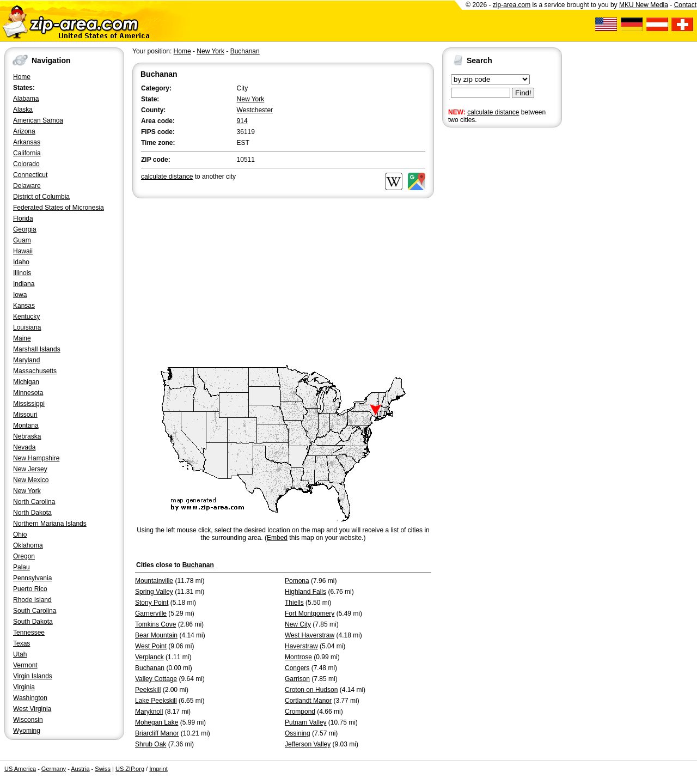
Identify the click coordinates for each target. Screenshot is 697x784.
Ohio (20, 534)
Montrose (298, 657)
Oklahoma (28, 545)
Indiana (24, 284)
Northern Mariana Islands (50, 524)
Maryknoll (149, 712)
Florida (23, 218)
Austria (80, 769)
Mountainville (154, 581)
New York (27, 491)
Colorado (26, 164)
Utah (20, 654)
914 (242, 121)
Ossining (298, 733)
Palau (22, 567)
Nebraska (27, 436)
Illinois (22, 273)
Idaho (21, 262)
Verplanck (149, 657)
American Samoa (38, 120)
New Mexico (31, 480)
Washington (30, 698)
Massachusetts (35, 371)
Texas (22, 643)
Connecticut (30, 175)
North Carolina (34, 502)
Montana (26, 426)
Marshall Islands (37, 349)
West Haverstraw (310, 635)
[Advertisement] (486, 299)
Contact (685, 5)
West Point (151, 646)
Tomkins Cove (155, 624)
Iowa (20, 295)
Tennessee (29, 633)
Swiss (103, 769)
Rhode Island (32, 600)
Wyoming (27, 731)
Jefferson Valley (308, 744)
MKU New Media (644, 5)
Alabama (26, 99)
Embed (277, 538)
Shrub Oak (151, 744)
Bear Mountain (156, 635)
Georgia (25, 229)
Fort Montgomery (310, 613)
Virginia (24, 687)
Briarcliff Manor (157, 733)
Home (22, 77)
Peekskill (148, 690)
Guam (22, 240)
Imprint (158, 769)
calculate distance (493, 112)
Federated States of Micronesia (59, 208)
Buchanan (245, 51)
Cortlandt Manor (308, 701)
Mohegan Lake (157, 722)
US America (20, 769)
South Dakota (33, 622)
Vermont (25, 665)
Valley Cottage (156, 679)
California (27, 153)
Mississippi (29, 404)
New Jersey (30, 469)
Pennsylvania (32, 578)
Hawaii (23, 251)
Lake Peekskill (156, 701)
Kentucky (26, 317)
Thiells (294, 603)
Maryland (26, 360)
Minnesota (28, 393)
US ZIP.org (130, 769)
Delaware (27, 186)
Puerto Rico (30, 589)
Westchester (255, 110)
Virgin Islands (33, 676)
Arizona (24, 131)
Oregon (24, 556)
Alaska (23, 110)
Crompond (300, 712)
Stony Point (152, 603)
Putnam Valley (305, 722)
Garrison (297, 679)
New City (298, 624)
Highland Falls (305, 592)
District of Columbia (41, 197)
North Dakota (32, 513)
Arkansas (27, 142)
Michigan (26, 382)
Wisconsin (28, 720)
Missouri (25, 415)
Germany (54, 769)
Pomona (297, 581)
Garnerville (151, 613)
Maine (22, 338)
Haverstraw (301, 646)
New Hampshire (36, 458)
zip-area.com (512, 5)
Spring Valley (154, 592)
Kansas (24, 306)
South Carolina (35, 611)
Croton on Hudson (311, 690)
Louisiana (27, 327)
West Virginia (32, 709)
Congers (297, 668)
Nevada (24, 447)
